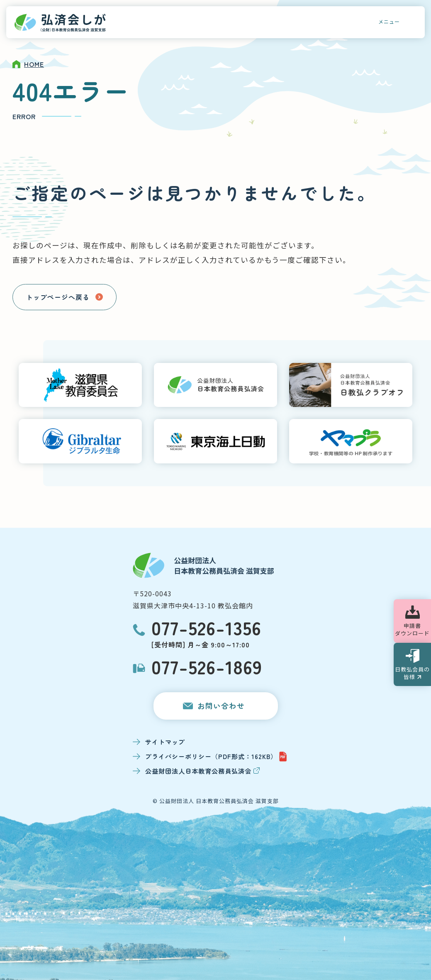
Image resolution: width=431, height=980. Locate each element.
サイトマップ (165, 742)
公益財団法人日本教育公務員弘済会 (202, 771)
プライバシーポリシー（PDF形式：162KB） (216, 757)
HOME (34, 64)
